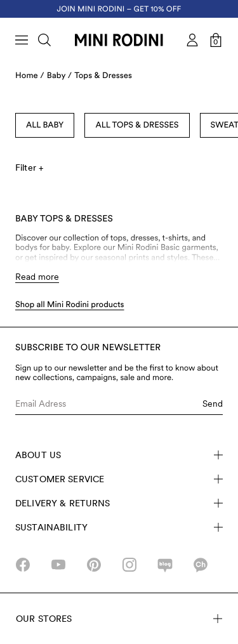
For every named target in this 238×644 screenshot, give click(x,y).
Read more (37, 277)
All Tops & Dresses (137, 125)
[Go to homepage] (119, 40)
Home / (30, 76)
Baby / (59, 76)
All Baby (45, 125)
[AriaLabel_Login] (192, 40)
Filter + (29, 168)
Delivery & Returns (119, 503)
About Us (119, 455)
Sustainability (119, 527)
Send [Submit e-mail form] (213, 404)
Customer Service (119, 479)
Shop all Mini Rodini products (70, 305)
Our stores (119, 619)
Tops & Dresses (103, 76)
